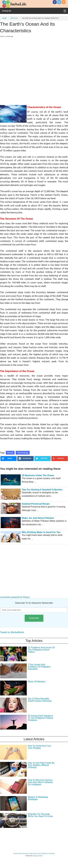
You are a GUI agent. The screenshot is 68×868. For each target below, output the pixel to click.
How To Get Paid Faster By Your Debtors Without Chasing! (41, 765)
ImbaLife (7, 11)
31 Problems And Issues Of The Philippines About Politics (41, 650)
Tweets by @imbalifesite (12, 632)
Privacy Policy (18, 853)
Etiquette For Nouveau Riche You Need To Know (40, 815)
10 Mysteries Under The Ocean (38, 475)
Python (41, 856)
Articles (14, 18)
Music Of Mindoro (36, 682)
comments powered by (15, 597)
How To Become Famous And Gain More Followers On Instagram (40, 782)
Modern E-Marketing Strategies (38, 798)
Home (4, 18)
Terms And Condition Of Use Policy (44, 853)
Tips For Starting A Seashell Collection (42, 490)
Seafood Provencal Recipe (36, 504)
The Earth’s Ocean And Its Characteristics (40, 18)
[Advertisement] (33, 70)
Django (35, 856)
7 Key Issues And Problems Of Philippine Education (39, 667)
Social (10, 453)
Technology (23, 453)
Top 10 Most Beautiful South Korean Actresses (40, 700)
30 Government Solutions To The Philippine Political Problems (40, 718)
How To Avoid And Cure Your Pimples (39, 747)
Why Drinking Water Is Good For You (41, 532)
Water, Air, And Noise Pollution (38, 518)
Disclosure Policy (28, 853)
